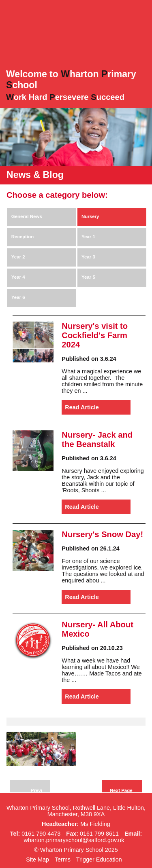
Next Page (121, 790)
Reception (23, 237)
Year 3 (88, 257)
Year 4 (18, 277)
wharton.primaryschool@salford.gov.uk (74, 840)
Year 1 (88, 237)
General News (27, 216)
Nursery (90, 216)
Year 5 (88, 277)
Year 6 (18, 297)
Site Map (37, 860)
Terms (63, 860)
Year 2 (18, 257)
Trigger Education (99, 860)
